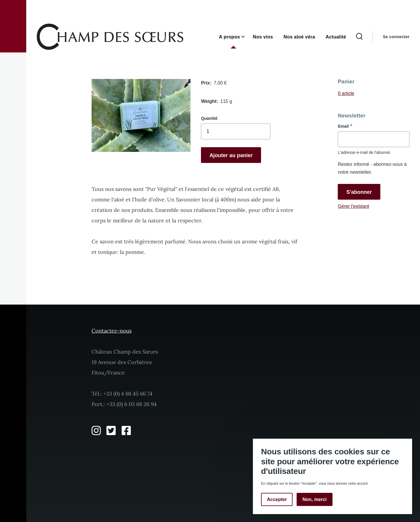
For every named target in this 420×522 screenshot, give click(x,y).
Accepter (277, 499)
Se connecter (396, 37)
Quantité (209, 118)
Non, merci (315, 499)
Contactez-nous (112, 331)
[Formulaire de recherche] (359, 37)
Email (343, 126)
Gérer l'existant (353, 206)
